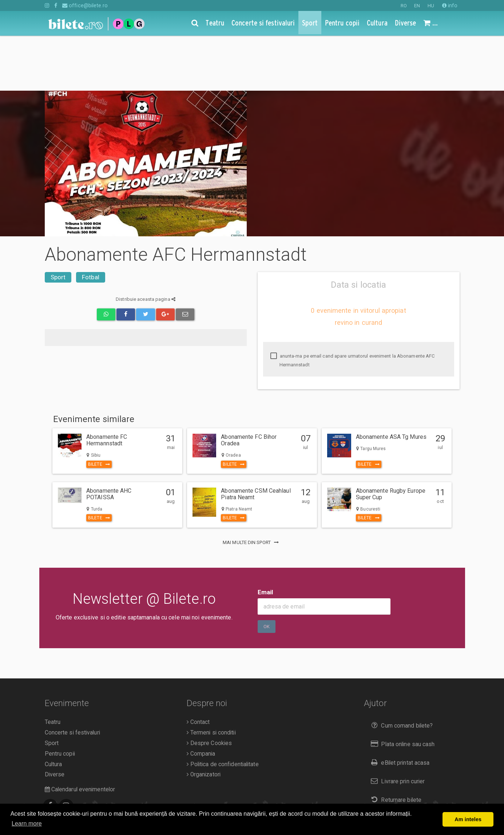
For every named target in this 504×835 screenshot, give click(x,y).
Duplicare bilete (394, 763)
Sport (58, 222)
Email (265, 537)
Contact (198, 667)
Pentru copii (60, 699)
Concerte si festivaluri (72, 678)
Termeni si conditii (211, 678)
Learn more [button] (27, 824)
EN (417, 6)
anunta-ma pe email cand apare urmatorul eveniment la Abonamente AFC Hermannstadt (353, 305)
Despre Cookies (209, 688)
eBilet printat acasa (398, 708)
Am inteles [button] (468, 819)
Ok (267, 572)
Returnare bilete (394, 745)
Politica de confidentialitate (223, 709)
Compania (201, 699)
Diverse (55, 720)
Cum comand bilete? (400, 671)
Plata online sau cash (401, 689)
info (450, 5)
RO (404, 6)
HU (431, 6)
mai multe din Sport (252, 487)
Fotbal (91, 222)
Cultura (53, 709)
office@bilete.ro (85, 5)
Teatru (53, 667)
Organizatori (204, 720)
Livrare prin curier (396, 726)
